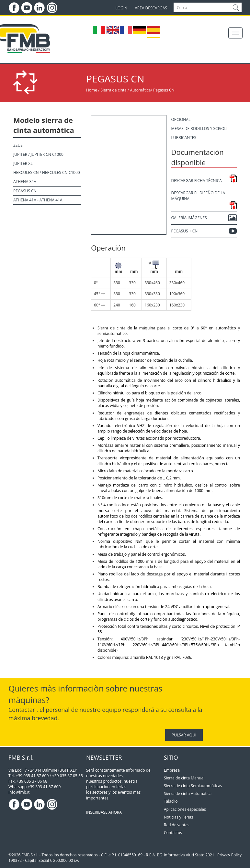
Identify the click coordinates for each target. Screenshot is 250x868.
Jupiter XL (23, 163)
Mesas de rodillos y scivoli (199, 129)
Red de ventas (177, 825)
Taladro (171, 801)
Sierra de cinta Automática (188, 793)
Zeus (18, 145)
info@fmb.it (19, 792)
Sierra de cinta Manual (184, 778)
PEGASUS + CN (204, 231)
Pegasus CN (164, 90)
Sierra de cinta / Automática (126, 90)
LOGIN (121, 8)
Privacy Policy (229, 855)
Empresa (172, 770)
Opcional (181, 119)
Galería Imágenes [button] (204, 218)
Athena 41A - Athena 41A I (39, 200)
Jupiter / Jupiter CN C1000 (38, 154)
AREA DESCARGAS (151, 8)
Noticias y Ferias (178, 817)
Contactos (173, 833)
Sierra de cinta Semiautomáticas (193, 786)
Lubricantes (184, 138)
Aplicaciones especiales (185, 809)
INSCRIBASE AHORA (104, 812)
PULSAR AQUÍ (184, 735)
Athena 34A (25, 182)
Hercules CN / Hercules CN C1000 (47, 172)
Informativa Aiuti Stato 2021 (189, 855)
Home (92, 90)
